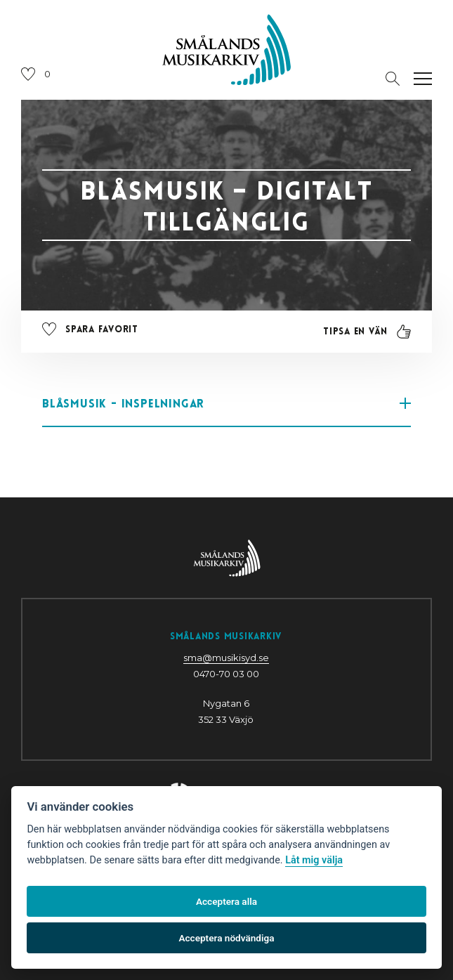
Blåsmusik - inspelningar (226, 404)
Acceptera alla (226, 901)
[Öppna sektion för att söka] (393, 79)
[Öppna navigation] (423, 79)
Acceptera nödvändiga (226, 938)
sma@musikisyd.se (226, 658)
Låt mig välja (314, 860)
